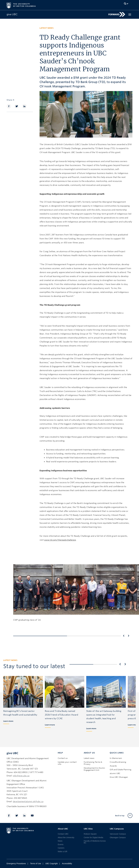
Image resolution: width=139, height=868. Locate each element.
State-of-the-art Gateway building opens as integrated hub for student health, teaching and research (104, 717)
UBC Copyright (51, 864)
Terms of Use (36, 864)
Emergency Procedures (16, 864)
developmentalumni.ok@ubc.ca (28, 802)
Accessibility (67, 864)
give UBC (12, 753)
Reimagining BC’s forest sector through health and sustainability (20, 713)
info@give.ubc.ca (21, 776)
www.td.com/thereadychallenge (60, 540)
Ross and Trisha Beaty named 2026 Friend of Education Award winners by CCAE (62, 715)
